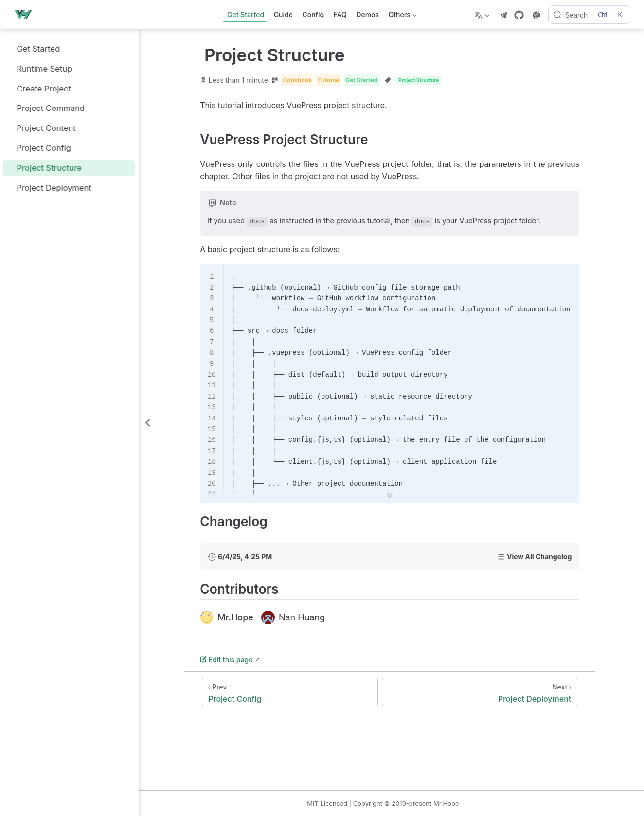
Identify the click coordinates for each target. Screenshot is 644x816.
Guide (283, 14)
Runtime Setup (41, 68)
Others (402, 16)
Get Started (246, 14)
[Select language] (483, 15)
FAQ (340, 14)
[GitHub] (519, 15)
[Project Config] (300, 692)
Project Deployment (50, 188)
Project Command (47, 108)
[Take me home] (26, 15)
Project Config (40, 148)
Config (313, 14)
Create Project (40, 88)
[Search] (589, 15)
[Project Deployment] (490, 692)
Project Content (42, 128)
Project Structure (45, 168)
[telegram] (503, 15)
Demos (367, 14)
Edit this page (236, 660)
